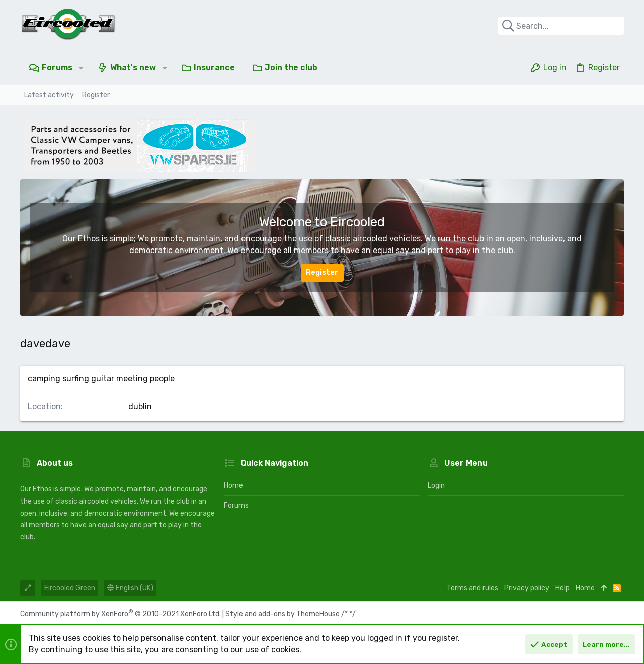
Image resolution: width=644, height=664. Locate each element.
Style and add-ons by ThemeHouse (283, 614)
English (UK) (130, 588)
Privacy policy (527, 588)
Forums (236, 505)
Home (233, 486)
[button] (81, 68)
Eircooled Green (70, 588)
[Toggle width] (28, 588)
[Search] (561, 26)
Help (562, 588)
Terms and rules (472, 588)
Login (436, 486)
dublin (140, 407)
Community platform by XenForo (120, 614)
